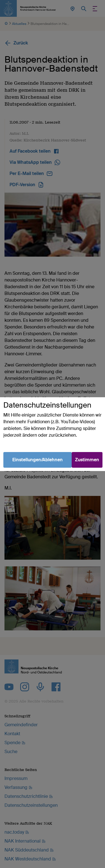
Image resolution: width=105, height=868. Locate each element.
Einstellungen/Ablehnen (38, 460)
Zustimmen (87, 460)
